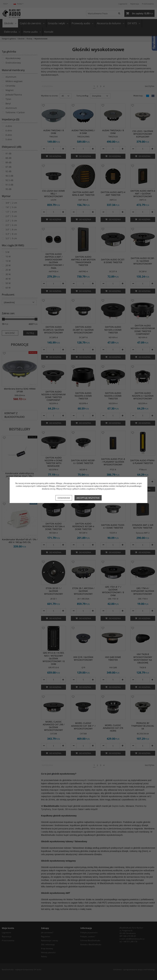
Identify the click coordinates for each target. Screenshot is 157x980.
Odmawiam (64, 498)
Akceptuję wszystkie (88, 498)
